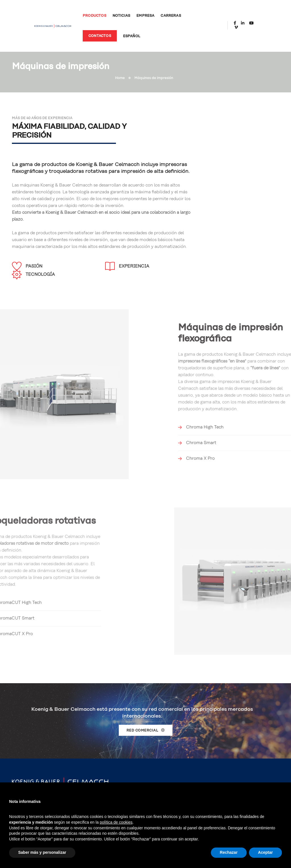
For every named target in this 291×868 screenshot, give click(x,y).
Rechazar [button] (229, 852)
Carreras (165, 14)
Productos (89, 14)
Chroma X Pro (266, 417)
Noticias (115, 14)
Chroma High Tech (271, 386)
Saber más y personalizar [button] (42, 852)
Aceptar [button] (265, 852)
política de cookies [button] (116, 822)
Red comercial (146, 699)
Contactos (94, 34)
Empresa (140, 14)
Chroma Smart (267, 402)
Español (126, 34)
